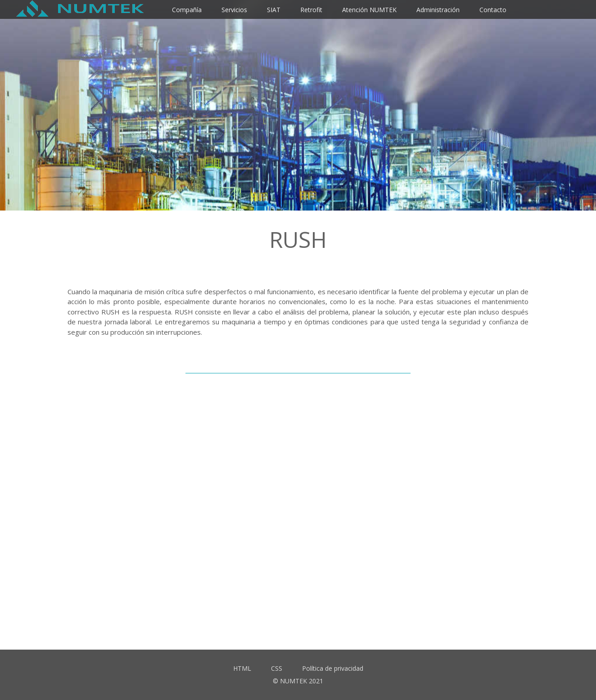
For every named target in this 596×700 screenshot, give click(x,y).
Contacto (493, 10)
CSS (277, 668)
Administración (438, 10)
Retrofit (311, 10)
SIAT (274, 10)
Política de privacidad (333, 668)
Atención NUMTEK (369, 10)
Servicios (234, 10)
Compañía (187, 10)
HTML (242, 668)
